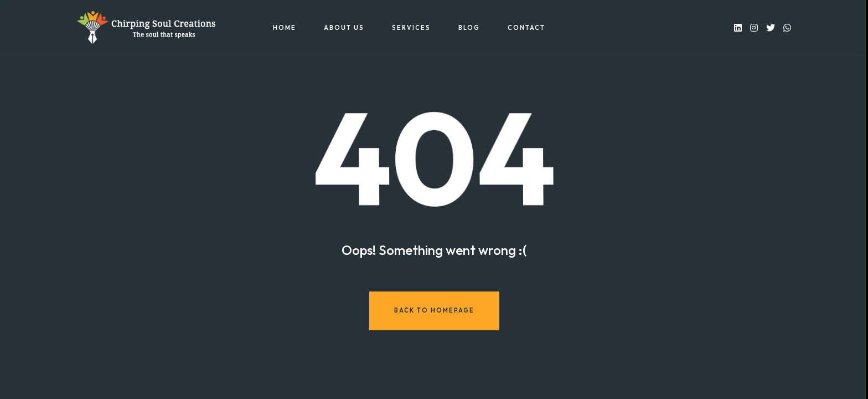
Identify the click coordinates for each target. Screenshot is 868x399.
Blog (469, 28)
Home (285, 28)
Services (411, 28)
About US (344, 28)
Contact (526, 28)
